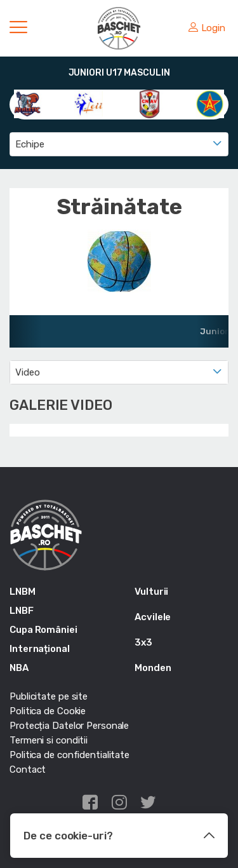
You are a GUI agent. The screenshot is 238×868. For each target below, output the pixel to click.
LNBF (22, 611)
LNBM (23, 592)
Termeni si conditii (49, 740)
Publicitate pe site (49, 696)
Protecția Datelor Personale (69, 726)
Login (207, 28)
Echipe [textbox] (30, 144)
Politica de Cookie (48, 711)
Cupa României (43, 630)
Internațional (40, 649)
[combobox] (119, 144)
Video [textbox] (28, 372)
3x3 (143, 642)
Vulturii (151, 592)
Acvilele (153, 617)
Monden (153, 668)
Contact (28, 770)
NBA (19, 668)
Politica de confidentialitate (69, 755)
